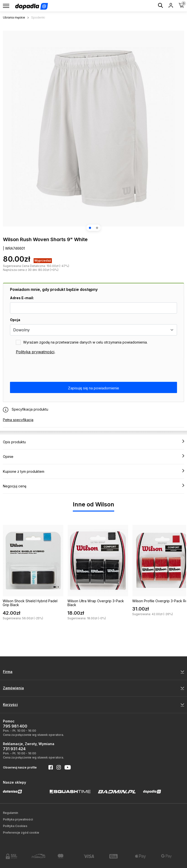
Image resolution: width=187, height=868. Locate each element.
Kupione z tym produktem (93, 471)
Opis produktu (93, 442)
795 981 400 (15, 726)
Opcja (15, 320)
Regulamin (10, 813)
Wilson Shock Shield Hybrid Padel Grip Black (30, 603)
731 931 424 (14, 749)
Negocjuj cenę (93, 486)
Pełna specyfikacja (18, 420)
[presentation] (47, 368)
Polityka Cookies (15, 826)
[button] (90, 228)
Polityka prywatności (35, 352)
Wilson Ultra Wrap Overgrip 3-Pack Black (96, 603)
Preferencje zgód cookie (21, 833)
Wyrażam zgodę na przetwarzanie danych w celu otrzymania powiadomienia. (85, 342)
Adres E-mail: (22, 298)
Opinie (93, 456)
